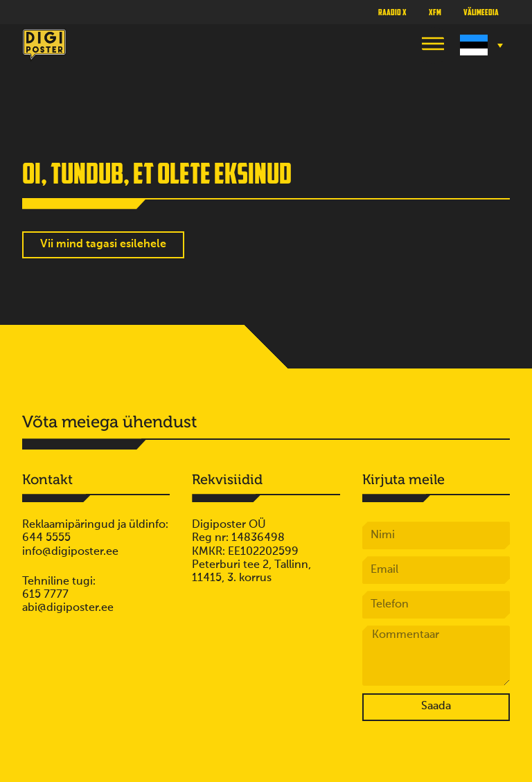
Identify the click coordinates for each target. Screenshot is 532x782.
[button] (433, 45)
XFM (435, 12)
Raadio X (392, 12)
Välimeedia (481, 12)
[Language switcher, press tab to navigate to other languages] (480, 45)
